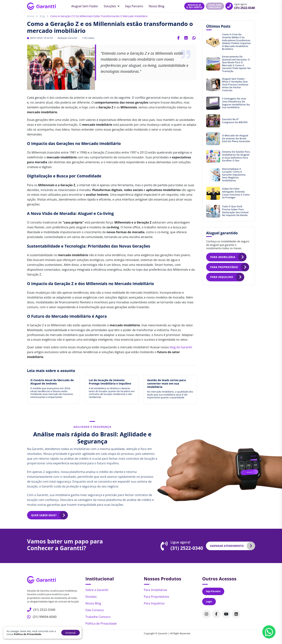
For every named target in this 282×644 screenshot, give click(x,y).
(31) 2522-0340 (245, 8)
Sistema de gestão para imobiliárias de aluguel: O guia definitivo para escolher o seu (236, 156)
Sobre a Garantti (97, 590)
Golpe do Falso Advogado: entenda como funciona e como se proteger (236, 193)
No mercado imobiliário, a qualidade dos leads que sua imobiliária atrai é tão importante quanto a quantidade (170, 394)
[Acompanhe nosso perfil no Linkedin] (236, 614)
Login (209, 602)
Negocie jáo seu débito (194, 6)
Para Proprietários (157, 597)
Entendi (71, 633)
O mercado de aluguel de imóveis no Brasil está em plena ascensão (236, 138)
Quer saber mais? (44, 515)
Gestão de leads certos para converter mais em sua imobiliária (166, 383)
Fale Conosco (95, 610)
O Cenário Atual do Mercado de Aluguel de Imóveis (52, 382)
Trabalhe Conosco (98, 617)
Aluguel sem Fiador (85, 6)
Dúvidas (91, 597)
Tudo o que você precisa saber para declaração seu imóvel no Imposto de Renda (235, 211)
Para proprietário (224, 267)
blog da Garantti (181, 347)
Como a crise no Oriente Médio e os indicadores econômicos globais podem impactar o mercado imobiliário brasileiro (236, 42)
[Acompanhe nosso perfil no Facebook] (216, 614)
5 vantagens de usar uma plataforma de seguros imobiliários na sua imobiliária (236, 103)
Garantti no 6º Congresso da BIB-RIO (235, 121)
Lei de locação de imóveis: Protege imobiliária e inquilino (110, 382)
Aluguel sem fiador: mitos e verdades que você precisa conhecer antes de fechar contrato (235, 85)
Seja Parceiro (134, 6)
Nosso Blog (157, 6)
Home (31, 16)
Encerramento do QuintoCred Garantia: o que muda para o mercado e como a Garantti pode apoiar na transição (236, 64)
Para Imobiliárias (156, 590)
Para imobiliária (223, 257)
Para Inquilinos (154, 603)
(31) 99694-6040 (44, 616)
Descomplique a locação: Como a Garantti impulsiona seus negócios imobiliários (234, 175)
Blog (42, 16)
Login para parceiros (215, 6)
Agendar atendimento (227, 546)
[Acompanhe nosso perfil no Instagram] (206, 614)
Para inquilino (222, 277)
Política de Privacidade (101, 623)
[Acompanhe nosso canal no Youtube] (226, 614)
